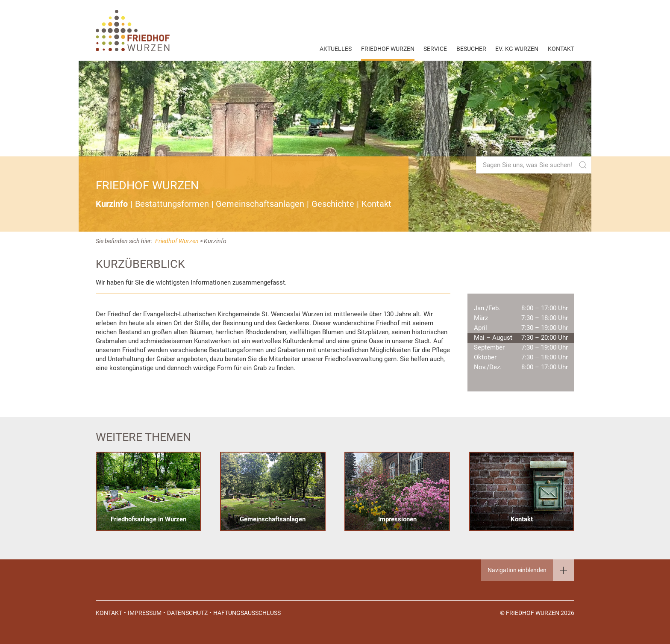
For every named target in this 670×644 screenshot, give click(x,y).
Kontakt (561, 49)
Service (435, 49)
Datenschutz (187, 613)
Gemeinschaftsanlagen (260, 204)
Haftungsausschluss (247, 613)
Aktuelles (336, 49)
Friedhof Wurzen (388, 49)
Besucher (471, 49)
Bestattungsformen (172, 204)
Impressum (145, 613)
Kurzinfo (112, 204)
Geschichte (333, 204)
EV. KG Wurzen (517, 49)
